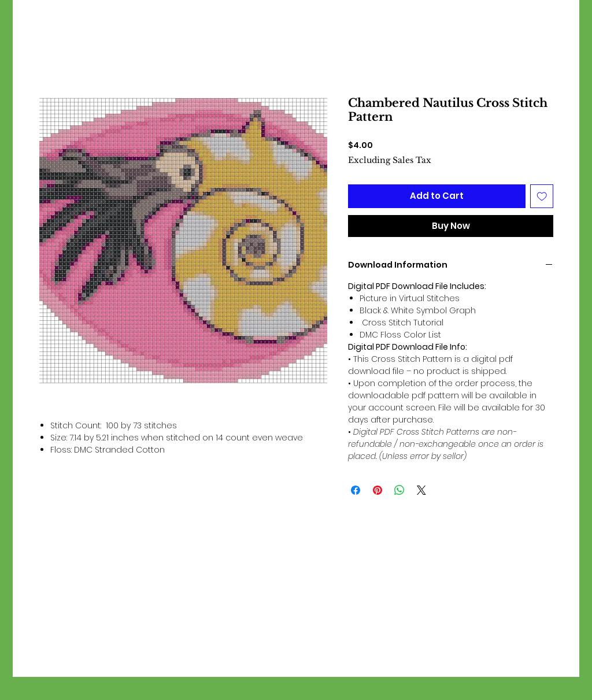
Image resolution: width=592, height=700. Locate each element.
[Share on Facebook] (356, 490)
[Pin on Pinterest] (378, 490)
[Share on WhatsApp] (399, 490)
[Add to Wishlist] (542, 196)
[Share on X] (421, 490)
